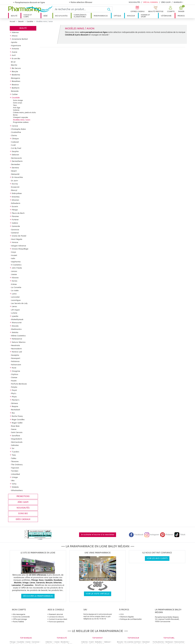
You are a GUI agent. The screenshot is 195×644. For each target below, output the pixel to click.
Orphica (15, 374)
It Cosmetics (16, 265)
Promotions (23, 496)
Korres (14, 281)
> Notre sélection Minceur (81, 2)
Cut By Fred (16, 148)
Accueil (12, 22)
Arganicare (16, 45)
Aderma (15, 32)
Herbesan (169, 642)
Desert (14, 171)
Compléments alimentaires (80, 16)
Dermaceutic (17, 158)
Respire (15, 406)
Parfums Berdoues (19, 384)
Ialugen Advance (19, 246)
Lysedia (15, 316)
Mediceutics (16, 329)
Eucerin (15, 206)
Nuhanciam (16, 365)
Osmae (14, 377)
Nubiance (15, 361)
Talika (14, 458)
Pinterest (167, 535)
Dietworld (15, 174)
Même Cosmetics (18, 336)
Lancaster (15, 297)
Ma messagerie (19, 614)
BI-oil (13, 62)
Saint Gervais (17, 432)
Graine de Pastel (19, 236)
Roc (13, 413)
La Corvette (16, 287)
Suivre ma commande (21, 617)
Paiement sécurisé (56, 614)
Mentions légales (127, 617)
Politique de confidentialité (131, 619)
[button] (170, 9)
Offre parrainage (20, 619)
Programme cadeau (21, 122)
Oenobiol (146, 642)
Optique (117, 16)
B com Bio (16, 58)
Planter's (16, 400)
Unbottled (16, 474)
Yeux (15, 105)
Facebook (136, 535)
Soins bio (23, 514)
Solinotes (15, 445)
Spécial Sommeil (151, 2)
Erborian (15, 200)
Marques (178, 2)
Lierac (14, 306)
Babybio (99, 642)
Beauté (14, 16)
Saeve (14, 429)
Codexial (15, 142)
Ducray (15, 184)
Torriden (15, 471)
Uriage (15, 477)
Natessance (17, 339)
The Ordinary (17, 465)
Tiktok (180, 535)
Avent (91, 642)
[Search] (80, 9)
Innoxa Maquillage (20, 249)
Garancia (15, 230)
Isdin (13, 258)
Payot (14, 390)
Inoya (14, 252)
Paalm (14, 381)
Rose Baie (15, 426)
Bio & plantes (61, 16)
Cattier (15, 94)
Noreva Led (17, 352)
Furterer (15, 220)
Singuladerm (17, 439)
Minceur (131, 16)
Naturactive (179, 642)
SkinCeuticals (17, 442)
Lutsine (14, 313)
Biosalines (16, 81)
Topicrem (15, 468)
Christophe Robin (18, 129)
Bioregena (16, 78)
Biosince (15, 85)
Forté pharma (158, 642)
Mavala (15, 326)
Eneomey (16, 197)
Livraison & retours (56, 617)
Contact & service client (58, 619)
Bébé (45, 16)
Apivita (14, 42)
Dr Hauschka (17, 177)
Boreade (15, 91)
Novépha (15, 355)
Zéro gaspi (23, 502)
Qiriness (14, 403)
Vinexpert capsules (21, 117)
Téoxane (15, 461)
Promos (181, 16)
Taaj (14, 455)
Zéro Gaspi (166, 2)
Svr (13, 448)
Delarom (15, 155)
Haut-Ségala (17, 239)
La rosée (15, 290)
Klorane (15, 278)
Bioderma (16, 75)
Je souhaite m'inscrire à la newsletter (98, 535)
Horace (15, 242)
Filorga (15, 210)
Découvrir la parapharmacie (38, 596)
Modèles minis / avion (22, 120)
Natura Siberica (19, 342)
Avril (14, 55)
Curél (13, 145)
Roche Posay (17, 416)
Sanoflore (16, 436)
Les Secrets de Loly (19, 303)
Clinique (15, 139)
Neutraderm (16, 349)
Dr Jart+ (15, 181)
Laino (14, 294)
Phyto (14, 397)
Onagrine (16, 371)
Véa (13, 480)
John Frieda (17, 268)
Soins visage (18, 100)
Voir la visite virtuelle (98, 594)
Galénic (15, 223)
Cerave (15, 126)
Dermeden (16, 164)
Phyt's (14, 393)
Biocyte (15, 71)
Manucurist (17, 322)
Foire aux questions (56, 622)
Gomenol (15, 233)
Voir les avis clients (157, 558)
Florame (15, 216)
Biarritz (14, 65)
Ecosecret (15, 187)
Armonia (15, 49)
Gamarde (16, 226)
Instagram (152, 535)
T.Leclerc (16, 452)
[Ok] (110, 9)
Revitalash (16, 410)
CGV (122, 614)
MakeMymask (17, 319)
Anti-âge (17, 108)
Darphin (15, 151)
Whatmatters (17, 490)
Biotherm (16, 88)
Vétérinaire (166, 16)
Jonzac (14, 271)
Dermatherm (17, 161)
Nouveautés (134, 2)
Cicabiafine (16, 132)
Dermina (15, 168)
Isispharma (16, 262)
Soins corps (18, 103)
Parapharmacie (101, 16)
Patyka (14, 387)
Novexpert (16, 358)
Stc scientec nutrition (133, 642)
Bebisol (107, 642)
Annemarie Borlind (20, 39)
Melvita (15, 332)
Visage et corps (28, 16)
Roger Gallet (17, 423)
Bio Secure (16, 68)
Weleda (15, 487)
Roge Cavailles (18, 419)
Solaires (16, 110)
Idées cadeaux (23, 519)
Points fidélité (18, 622)
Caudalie (30, 22)
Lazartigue (16, 300)
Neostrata (16, 345)
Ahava (15, 36)
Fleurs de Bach (18, 213)
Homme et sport (145, 16)
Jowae (14, 274)
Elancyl (14, 190)
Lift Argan (15, 310)
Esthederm (16, 203)
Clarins (14, 135)
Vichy (14, 484)
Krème (14, 284)
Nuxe (14, 368)
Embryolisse (17, 193)
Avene (14, 52)
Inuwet (14, 255)
